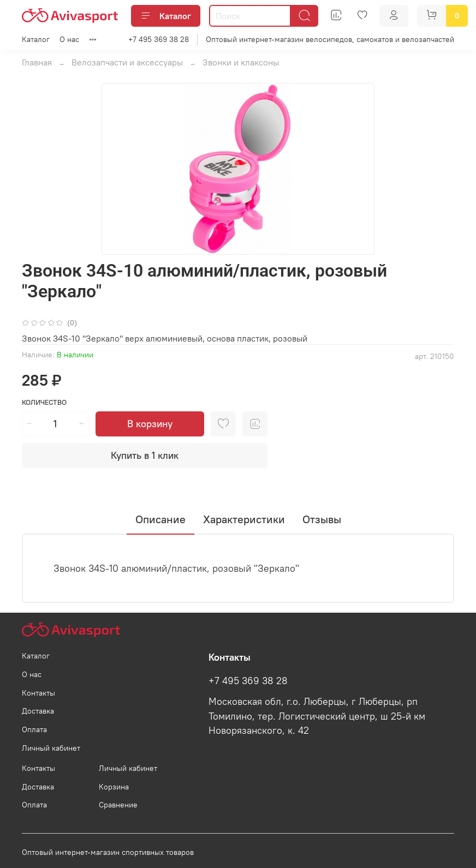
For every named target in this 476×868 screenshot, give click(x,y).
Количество (44, 402)
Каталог (166, 16)
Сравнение (118, 805)
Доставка (38, 711)
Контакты (38, 693)
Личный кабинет (51, 748)
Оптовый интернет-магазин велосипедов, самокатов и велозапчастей (330, 39)
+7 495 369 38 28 (159, 39)
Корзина (114, 787)
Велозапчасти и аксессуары (127, 62)
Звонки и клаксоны (241, 62)
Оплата (34, 729)
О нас (69, 39)
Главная (37, 62)
